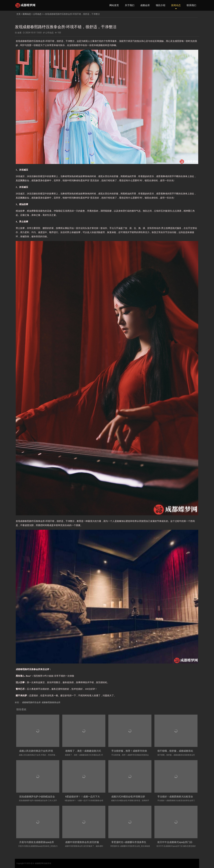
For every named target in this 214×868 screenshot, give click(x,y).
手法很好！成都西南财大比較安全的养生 (179, 797)
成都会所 (145, 5)
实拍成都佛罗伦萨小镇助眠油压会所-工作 (41, 797)
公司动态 (37, 14)
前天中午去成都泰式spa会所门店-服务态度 (180, 842)
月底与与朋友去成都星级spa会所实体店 (40, 842)
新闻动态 (176, 5)
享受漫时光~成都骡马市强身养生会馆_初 (133, 842)
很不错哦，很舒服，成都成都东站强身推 (179, 751)
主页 (18, 14)
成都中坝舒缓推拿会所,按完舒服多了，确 (87, 842)
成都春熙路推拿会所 (51, 702)
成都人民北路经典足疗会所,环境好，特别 (41, 751)
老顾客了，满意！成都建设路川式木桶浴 (87, 751)
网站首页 (114, 5)
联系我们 (191, 5)
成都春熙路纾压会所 (31, 702)
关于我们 (130, 5)
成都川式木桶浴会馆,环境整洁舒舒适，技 (133, 797)
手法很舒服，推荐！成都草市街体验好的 (133, 751)
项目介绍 (160, 5)
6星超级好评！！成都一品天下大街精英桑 (87, 797)
